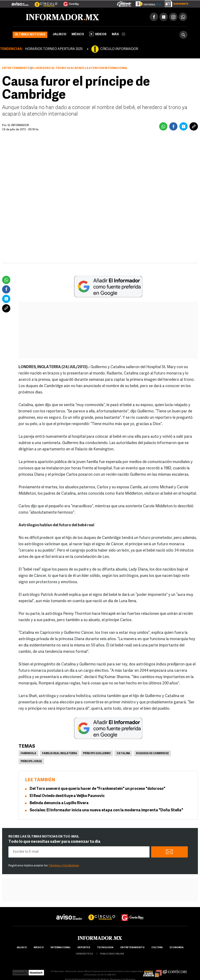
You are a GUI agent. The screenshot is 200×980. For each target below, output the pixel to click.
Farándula (28, 754)
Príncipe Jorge (31, 762)
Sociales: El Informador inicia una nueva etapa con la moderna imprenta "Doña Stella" (106, 810)
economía (177, 948)
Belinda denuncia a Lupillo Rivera (59, 803)
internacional (61, 948)
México (78, 34)
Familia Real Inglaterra (60, 754)
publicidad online (112, 954)
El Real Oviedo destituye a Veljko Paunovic (67, 796)
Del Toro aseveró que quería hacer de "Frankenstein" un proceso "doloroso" (97, 789)
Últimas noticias (30, 35)
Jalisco (59, 34)
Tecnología (105, 948)
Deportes (84, 948)
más (119, 34)
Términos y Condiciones (64, 866)
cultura (157, 948)
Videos (98, 34)
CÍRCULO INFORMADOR (119, 49)
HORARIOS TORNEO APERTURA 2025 (54, 49)
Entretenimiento (16, 68)
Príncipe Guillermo (97, 754)
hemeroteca (84, 954)
